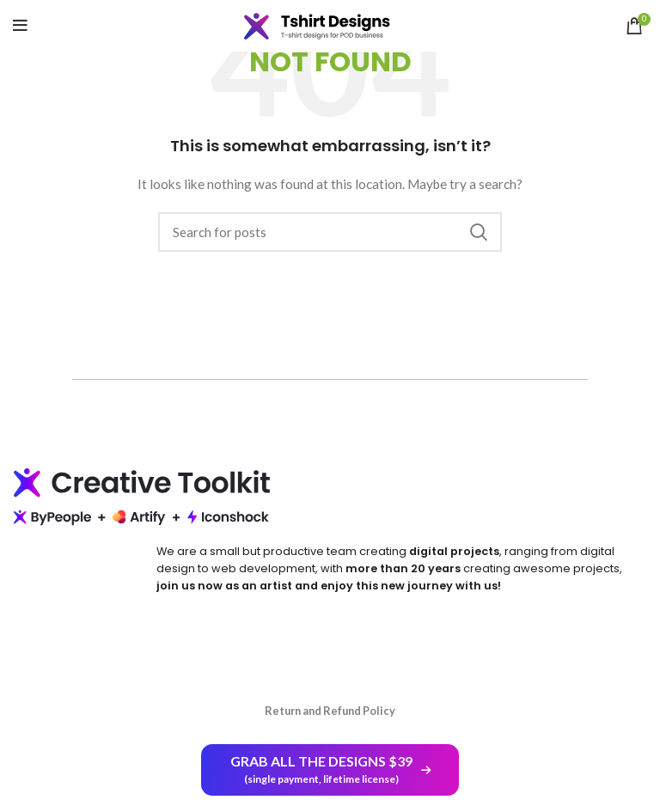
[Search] (330, 232)
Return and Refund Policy (330, 711)
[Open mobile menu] (20, 26)
